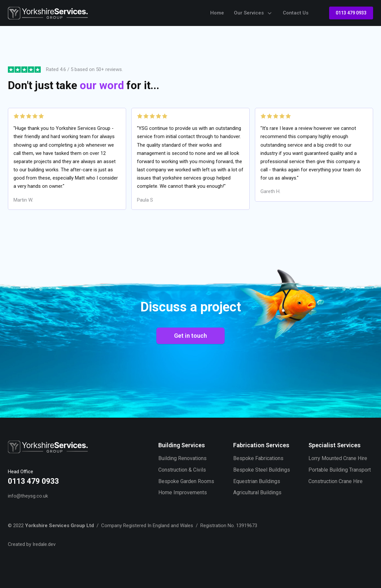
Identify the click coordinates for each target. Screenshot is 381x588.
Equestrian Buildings (257, 481)
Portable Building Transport (340, 470)
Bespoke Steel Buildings (262, 470)
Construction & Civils (182, 470)
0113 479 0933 (351, 13)
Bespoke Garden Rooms (186, 481)
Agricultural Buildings (257, 492)
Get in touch (190, 336)
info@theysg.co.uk (28, 496)
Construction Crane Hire (336, 481)
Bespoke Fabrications (258, 458)
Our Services (253, 13)
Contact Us (296, 13)
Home (217, 13)
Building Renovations (182, 458)
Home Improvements (183, 492)
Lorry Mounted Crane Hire (338, 458)
